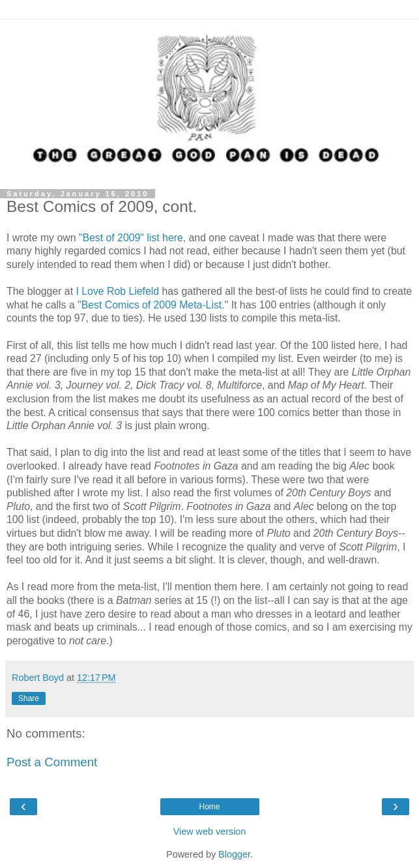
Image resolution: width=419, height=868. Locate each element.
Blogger (234, 854)
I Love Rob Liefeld (117, 291)
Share (29, 698)
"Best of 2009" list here (131, 238)
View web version (210, 831)
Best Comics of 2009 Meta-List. (153, 305)
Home (209, 807)
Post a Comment (52, 762)
